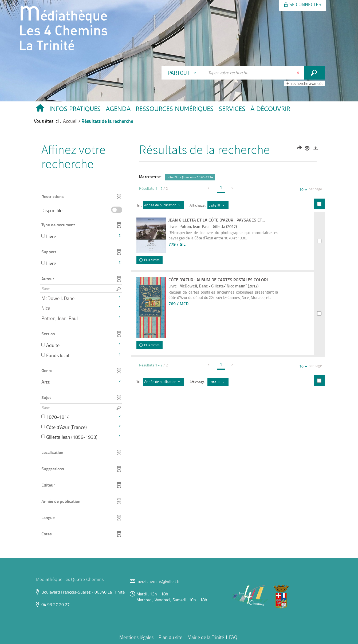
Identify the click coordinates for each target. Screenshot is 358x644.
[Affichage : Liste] (218, 205)
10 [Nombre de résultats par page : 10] (302, 189)
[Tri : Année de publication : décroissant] (164, 205)
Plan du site (170, 637)
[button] (75, 110)
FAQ (233, 637)
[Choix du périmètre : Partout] (183, 73)
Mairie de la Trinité (206, 637)
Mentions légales (136, 637)
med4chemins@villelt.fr (158, 581)
